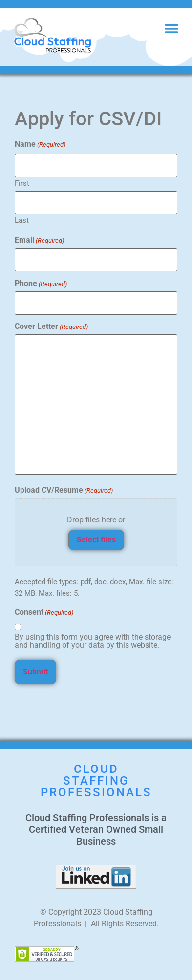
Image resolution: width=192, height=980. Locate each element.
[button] (171, 29)
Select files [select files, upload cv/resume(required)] (96, 540)
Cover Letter (51, 327)
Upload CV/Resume (64, 490)
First (22, 183)
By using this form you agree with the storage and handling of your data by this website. (93, 641)
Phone (41, 284)
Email (39, 240)
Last (22, 220)
